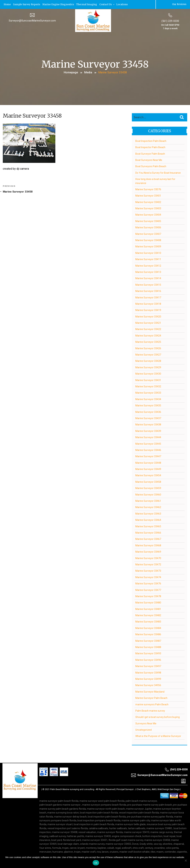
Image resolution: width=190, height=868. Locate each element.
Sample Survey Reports (27, 4)
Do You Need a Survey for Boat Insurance (158, 172)
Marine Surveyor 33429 (148, 367)
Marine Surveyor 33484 (148, 628)
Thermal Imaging (87, 4)
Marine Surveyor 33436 (148, 412)
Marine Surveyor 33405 (148, 221)
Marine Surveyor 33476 (148, 583)
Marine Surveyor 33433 (148, 393)
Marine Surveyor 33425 (148, 342)
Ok (96, 863)
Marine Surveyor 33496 (148, 660)
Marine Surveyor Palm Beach (151, 698)
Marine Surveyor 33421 (148, 323)
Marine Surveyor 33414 (148, 278)
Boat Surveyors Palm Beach (151, 166)
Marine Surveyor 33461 (148, 501)
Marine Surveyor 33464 (148, 520)
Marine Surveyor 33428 (148, 361)
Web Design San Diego (169, 789)
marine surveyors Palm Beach (152, 704)
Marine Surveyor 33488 (148, 647)
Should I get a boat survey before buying (158, 717)
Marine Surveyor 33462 (148, 507)
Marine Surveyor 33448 (148, 462)
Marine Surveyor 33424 (148, 335)
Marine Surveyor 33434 (148, 399)
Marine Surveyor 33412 (148, 265)
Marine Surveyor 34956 (148, 685)
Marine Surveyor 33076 (148, 189)
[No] (186, 860)
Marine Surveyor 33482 (148, 615)
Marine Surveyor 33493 (148, 653)
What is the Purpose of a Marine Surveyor (158, 736)
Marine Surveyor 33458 (148, 482)
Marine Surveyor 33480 (148, 602)
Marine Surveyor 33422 (148, 329)
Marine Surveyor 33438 (148, 424)
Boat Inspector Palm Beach (150, 147)
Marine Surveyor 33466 (148, 532)
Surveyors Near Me (146, 723)
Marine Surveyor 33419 (148, 310)
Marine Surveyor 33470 (148, 558)
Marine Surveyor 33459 (148, 488)
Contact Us (107, 4)
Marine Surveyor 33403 (148, 208)
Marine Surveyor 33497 (148, 666)
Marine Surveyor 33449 (148, 469)
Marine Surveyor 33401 (148, 195)
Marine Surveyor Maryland (150, 691)
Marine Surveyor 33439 (148, 431)
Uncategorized (144, 729)
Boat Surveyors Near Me (149, 160)
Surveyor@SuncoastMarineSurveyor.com (32, 20)
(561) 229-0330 (170, 21)
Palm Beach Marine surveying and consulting (72, 789)
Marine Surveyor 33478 (148, 596)
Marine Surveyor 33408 (148, 240)
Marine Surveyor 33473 (148, 570)
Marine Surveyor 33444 (148, 437)
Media (88, 72)
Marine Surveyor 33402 (148, 202)
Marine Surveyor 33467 (148, 539)
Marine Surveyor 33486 (148, 634)
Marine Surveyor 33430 (148, 373)
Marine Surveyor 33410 (148, 253)
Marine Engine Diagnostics (58, 4)
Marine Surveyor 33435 (148, 405)
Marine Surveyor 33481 (148, 609)
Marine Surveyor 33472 (148, 564)
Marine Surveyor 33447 (148, 456)
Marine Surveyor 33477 (148, 590)
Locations (122, 4)
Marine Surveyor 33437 (148, 418)
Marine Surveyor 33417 (148, 297)
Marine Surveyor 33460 (148, 494)
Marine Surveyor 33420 (148, 316)
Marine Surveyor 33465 (148, 526)
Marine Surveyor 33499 (148, 679)
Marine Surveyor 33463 (148, 513)
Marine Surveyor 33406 (148, 227)
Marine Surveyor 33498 (148, 672)
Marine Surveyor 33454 (148, 475)
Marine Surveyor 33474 (148, 577)
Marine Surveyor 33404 (148, 215)
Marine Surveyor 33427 (148, 354)
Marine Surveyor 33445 (148, 443)
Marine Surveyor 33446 (148, 450)
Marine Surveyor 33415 (148, 284)
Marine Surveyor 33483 (148, 621)
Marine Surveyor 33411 (148, 259)
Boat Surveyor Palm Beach (150, 153)
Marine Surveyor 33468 (148, 545)
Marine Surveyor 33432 (148, 386)
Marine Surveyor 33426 (148, 348)
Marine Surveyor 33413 (148, 272)
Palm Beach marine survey (150, 710)
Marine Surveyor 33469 (148, 551)
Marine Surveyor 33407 (148, 234)
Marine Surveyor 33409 (148, 246)
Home (7, 4)
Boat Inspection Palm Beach (151, 141)
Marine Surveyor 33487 (148, 641)
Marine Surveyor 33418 (148, 303)
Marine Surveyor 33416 (148, 291)
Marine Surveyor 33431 (148, 380)
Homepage (71, 72)
